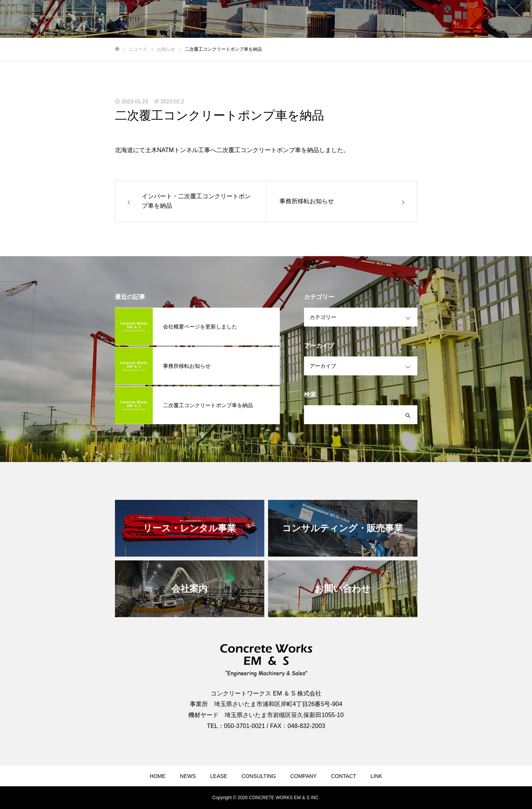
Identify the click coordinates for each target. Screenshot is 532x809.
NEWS (188, 776)
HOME (158, 776)
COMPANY (304, 776)
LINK (376, 776)
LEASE (219, 776)
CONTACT (344, 776)
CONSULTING (259, 776)
